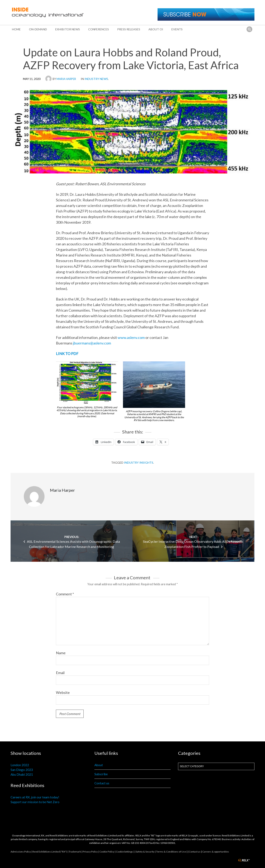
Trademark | (76, 852)
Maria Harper (66, 79)
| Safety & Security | (145, 852)
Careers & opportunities (216, 852)
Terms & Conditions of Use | (172, 852)
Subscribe (101, 774)
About (99, 765)
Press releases (129, 29)
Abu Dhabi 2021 (22, 774)
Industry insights (139, 462)
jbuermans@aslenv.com (92, 343)
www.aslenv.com (131, 337)
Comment (65, 594)
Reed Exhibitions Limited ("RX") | (51, 852)
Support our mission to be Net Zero (35, 802)
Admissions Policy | (22, 852)
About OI (156, 29)
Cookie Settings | (125, 852)
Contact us (102, 783)
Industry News (96, 79)
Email (60, 673)
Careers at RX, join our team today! (35, 797)
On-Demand (38, 29)
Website (63, 692)
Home (16, 29)
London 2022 (20, 765)
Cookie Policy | (108, 852)
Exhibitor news (68, 29)
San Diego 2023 (22, 770)
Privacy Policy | (91, 852)
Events (177, 29)
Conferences (99, 29)
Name (61, 653)
